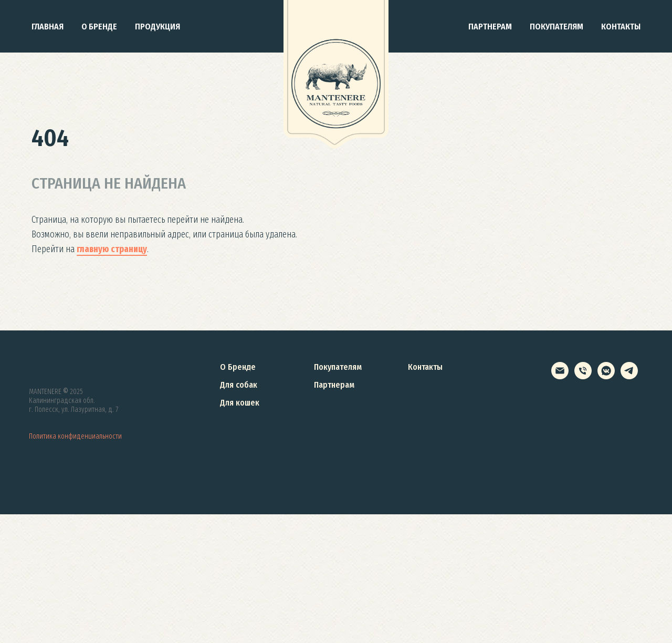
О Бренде (238, 367)
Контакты (621, 27)
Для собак (239, 385)
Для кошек (240, 403)
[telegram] (629, 376)
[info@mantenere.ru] (560, 376)
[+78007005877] (583, 376)
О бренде (99, 27)
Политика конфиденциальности (75, 436)
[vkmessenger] (606, 376)
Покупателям (556, 27)
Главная (48, 27)
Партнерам (490, 27)
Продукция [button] (157, 27)
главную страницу (112, 249)
